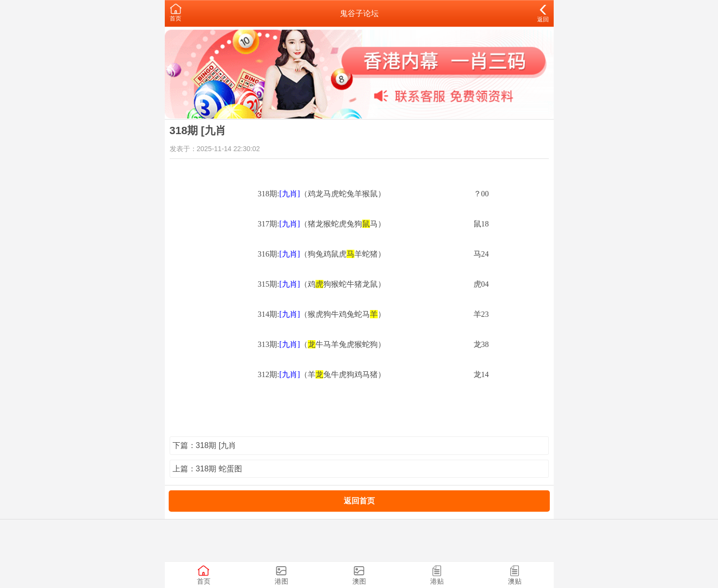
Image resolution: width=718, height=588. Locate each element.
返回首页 (359, 501)
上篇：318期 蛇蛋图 (207, 469)
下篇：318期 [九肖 (205, 445)
